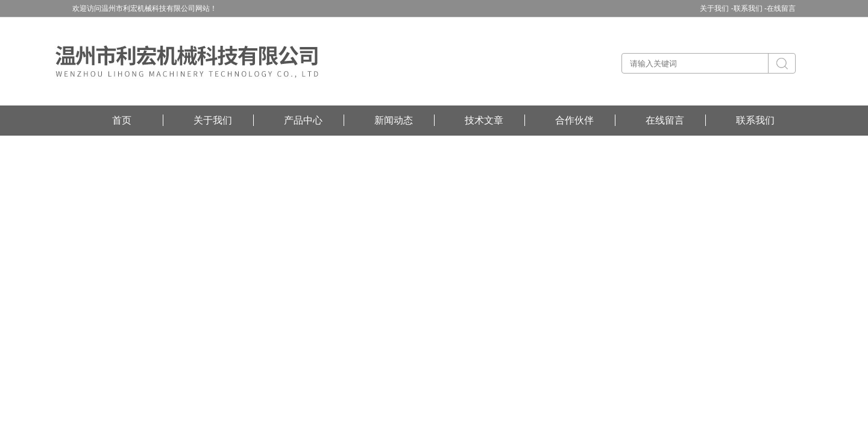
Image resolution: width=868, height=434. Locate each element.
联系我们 (755, 120)
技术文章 (484, 120)
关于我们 (213, 120)
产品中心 (303, 120)
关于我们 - (716, 8)
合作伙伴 (574, 120)
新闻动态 (394, 120)
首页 (122, 120)
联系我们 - (750, 8)
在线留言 (781, 8)
